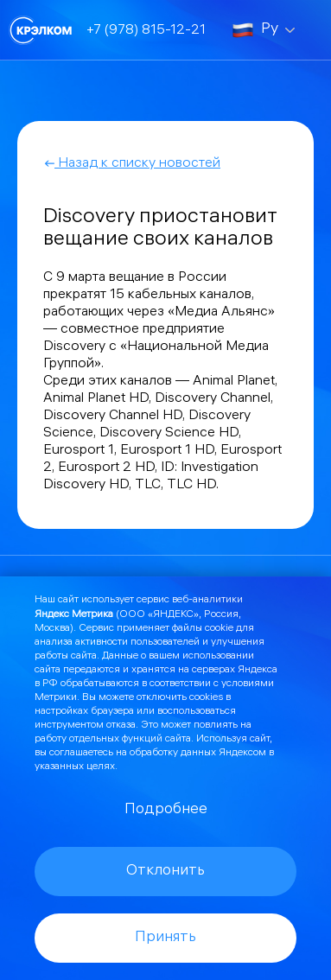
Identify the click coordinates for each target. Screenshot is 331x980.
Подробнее (166, 810)
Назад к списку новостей (132, 164)
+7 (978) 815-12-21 (146, 31)
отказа (121, 725)
